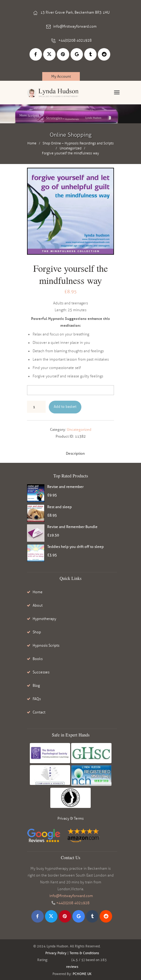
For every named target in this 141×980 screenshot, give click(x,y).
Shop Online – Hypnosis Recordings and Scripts (78, 143)
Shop (37, 632)
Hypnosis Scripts (46, 645)
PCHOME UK (82, 974)
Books (38, 659)
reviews (72, 967)
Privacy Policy (56, 953)
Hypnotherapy (44, 619)
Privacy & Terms (70, 818)
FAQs (37, 699)
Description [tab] (75, 453)
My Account (61, 76)
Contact (39, 712)
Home (32, 143)
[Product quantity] (36, 407)
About (38, 605)
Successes (41, 672)
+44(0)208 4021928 (75, 40)
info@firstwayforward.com (75, 26)
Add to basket (65, 407)
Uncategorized (70, 148)
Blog (36, 686)
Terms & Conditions (84, 953)
